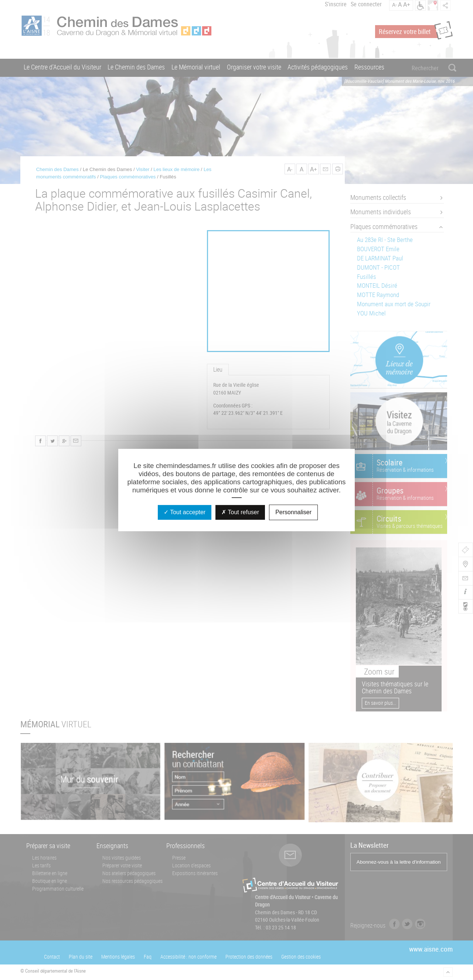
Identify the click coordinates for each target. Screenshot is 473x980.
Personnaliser (293, 512)
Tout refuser (240, 512)
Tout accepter (185, 512)
